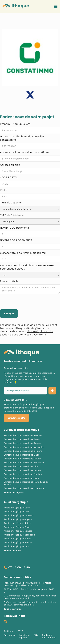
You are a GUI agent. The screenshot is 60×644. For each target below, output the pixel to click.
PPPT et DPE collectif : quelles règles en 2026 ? (29, 590)
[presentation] (24, 302)
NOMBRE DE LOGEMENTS (16, 240)
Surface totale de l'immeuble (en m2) (23, 253)
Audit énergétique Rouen (18, 539)
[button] (56, 6)
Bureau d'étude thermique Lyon (21, 478)
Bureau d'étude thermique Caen (22, 455)
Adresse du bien (10, 165)
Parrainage (10, 635)
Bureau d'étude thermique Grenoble (24, 488)
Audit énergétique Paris (17, 527)
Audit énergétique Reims (17, 523)
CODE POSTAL (9, 177)
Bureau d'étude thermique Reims (22, 439)
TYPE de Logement (12, 203)
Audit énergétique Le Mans (19, 515)
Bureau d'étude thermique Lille (21, 466)
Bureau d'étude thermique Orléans (23, 451)
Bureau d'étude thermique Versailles (24, 447)
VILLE (4, 190)
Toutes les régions (14, 492)
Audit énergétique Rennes (18, 542)
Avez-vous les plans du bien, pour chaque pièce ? (27, 267)
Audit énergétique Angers (18, 519)
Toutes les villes (12, 551)
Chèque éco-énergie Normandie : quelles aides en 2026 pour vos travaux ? (30, 603)
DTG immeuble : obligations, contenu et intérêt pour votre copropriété (30, 597)
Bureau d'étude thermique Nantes (23, 474)
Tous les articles (13, 609)
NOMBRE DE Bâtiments (14, 228)
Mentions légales (24, 636)
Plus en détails (9, 281)
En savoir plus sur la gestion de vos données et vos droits (26, 333)
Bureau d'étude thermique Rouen (22, 459)
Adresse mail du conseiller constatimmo (25, 152)
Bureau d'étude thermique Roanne (23, 435)
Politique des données (49, 636)
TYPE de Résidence (12, 215)
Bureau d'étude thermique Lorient (23, 470)
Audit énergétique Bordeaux (19, 535)
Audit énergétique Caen (17, 508)
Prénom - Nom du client (15, 124)
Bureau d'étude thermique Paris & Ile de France (26, 483)
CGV (36, 635)
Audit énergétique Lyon (17, 546)
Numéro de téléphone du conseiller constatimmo (22, 138)
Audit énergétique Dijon (17, 511)
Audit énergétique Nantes (18, 531)
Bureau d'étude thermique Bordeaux (24, 462)
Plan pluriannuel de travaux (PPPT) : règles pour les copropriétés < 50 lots (28, 584)
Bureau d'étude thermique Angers (22, 443)
